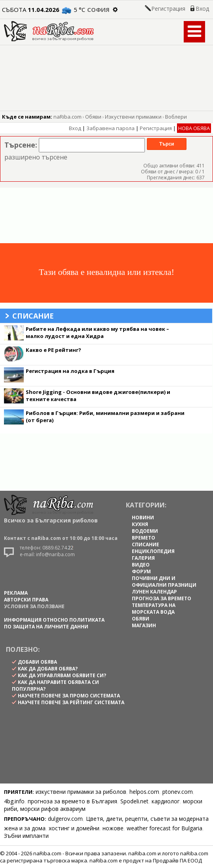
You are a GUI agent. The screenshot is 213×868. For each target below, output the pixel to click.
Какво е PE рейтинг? (53, 350)
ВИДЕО (141, 565)
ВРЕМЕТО (144, 538)
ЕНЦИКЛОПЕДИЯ (153, 551)
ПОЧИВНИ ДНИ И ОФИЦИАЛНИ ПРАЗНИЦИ (164, 582)
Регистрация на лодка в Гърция (70, 371)
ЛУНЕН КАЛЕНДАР (154, 592)
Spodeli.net (134, 801)
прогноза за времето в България (72, 801)
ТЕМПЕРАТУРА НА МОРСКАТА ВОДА (154, 609)
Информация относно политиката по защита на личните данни (54, 623)
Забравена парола (110, 128)
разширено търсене (36, 157)
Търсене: (21, 145)
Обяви (93, 117)
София (98, 10)
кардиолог (166, 801)
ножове (113, 828)
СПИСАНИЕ (145, 544)
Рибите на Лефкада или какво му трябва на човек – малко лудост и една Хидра (97, 332)
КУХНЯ (140, 524)
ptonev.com (178, 792)
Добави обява (37, 662)
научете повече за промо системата (69, 696)
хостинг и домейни (74, 828)
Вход (202, 9)
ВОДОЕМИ (145, 531)
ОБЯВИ (141, 619)
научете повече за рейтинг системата (71, 702)
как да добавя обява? (48, 669)
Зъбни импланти (26, 836)
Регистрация (168, 9)
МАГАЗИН (144, 625)
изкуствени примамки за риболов (81, 792)
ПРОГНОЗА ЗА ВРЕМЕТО (162, 598)
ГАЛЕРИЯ (143, 558)
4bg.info (14, 801)
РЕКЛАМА (16, 593)
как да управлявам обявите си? (62, 675)
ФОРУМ (141, 571)
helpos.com (144, 792)
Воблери (176, 117)
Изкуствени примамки (133, 117)
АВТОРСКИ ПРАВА (26, 600)
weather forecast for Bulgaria (165, 828)
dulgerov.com (65, 819)
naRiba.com (68, 117)
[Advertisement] (106, 215)
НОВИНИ (143, 518)
